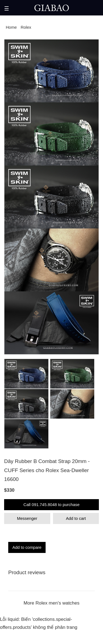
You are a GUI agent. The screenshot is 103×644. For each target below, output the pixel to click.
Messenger (27, 518)
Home (11, 27)
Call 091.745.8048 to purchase (51, 505)
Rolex (26, 27)
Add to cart (76, 518)
